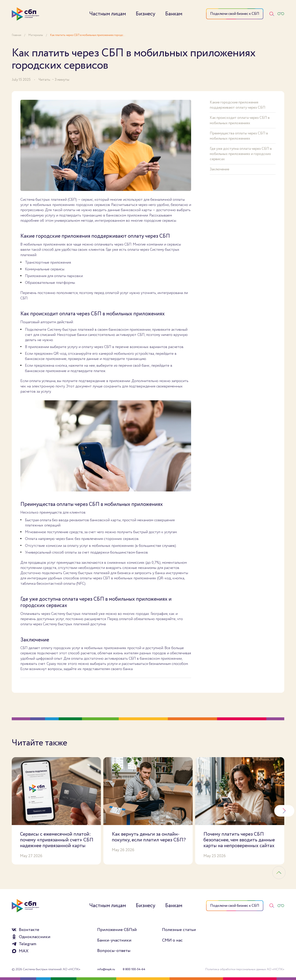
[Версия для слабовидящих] (281, 14)
